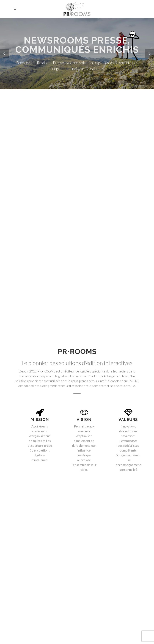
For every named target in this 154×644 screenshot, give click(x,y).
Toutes (20, 298)
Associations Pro (118, 298)
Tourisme (86, 298)
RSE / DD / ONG (66, 298)
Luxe (100, 298)
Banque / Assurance (41, 298)
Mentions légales (77, 638)
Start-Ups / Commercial (46, 305)
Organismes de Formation (79, 305)
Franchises (22, 305)
